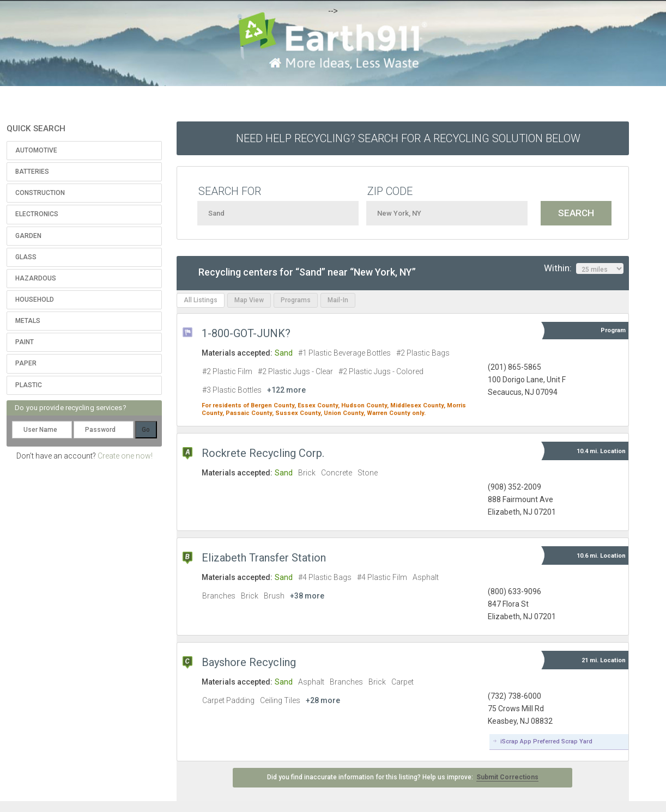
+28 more (323, 700)
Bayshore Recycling (249, 662)
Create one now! (125, 456)
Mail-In (338, 300)
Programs (296, 300)
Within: (584, 268)
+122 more (286, 390)
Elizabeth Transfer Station (264, 558)
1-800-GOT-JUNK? (246, 333)
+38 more (307, 596)
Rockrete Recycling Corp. (263, 453)
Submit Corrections (507, 777)
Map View (249, 300)
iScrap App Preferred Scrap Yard (546, 741)
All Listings (201, 300)
